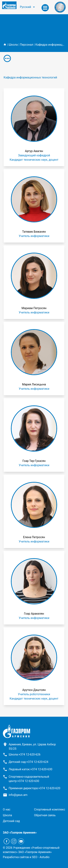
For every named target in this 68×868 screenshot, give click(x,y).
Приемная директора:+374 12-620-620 (35, 788)
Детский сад (11, 821)
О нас (7, 809)
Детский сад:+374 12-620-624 (28, 762)
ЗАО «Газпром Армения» (20, 833)
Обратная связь (45, 815)
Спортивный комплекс (50, 809)
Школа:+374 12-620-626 (25, 754)
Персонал (27, 45)
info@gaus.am (18, 795)
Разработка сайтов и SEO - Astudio (26, 857)
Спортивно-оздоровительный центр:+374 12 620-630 (29, 779)
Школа (13, 45)
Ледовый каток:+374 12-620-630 (30, 769)
